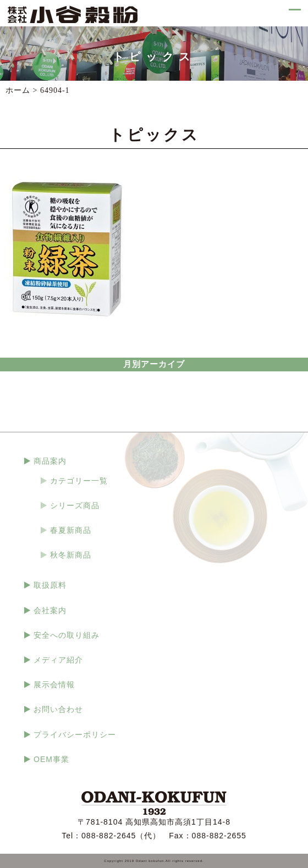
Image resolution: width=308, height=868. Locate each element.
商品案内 (50, 461)
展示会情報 (54, 685)
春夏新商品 (71, 530)
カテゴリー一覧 (79, 481)
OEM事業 (51, 759)
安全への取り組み (67, 635)
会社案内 (50, 610)
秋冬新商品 (71, 555)
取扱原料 (50, 585)
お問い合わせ (58, 709)
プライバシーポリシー (75, 735)
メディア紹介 (58, 660)
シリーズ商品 (75, 505)
